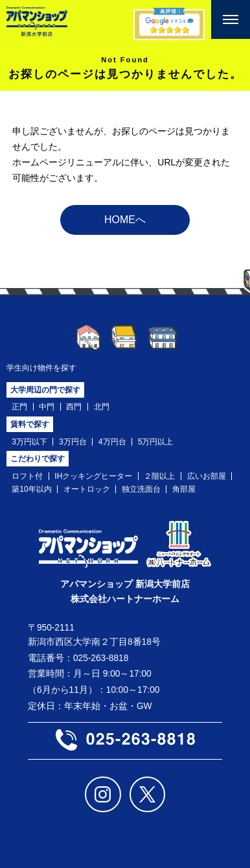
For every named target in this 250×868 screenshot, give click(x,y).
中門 (47, 407)
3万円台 (73, 442)
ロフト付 (27, 476)
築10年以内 (31, 489)
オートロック (87, 489)
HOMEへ (125, 220)
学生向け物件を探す (41, 368)
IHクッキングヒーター (93, 476)
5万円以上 (156, 442)
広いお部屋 (207, 476)
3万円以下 (29, 442)
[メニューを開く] (231, 19)
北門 (102, 407)
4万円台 (112, 442)
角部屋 (184, 489)
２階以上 (159, 476)
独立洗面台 (141, 489)
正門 (19, 407)
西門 (74, 407)
